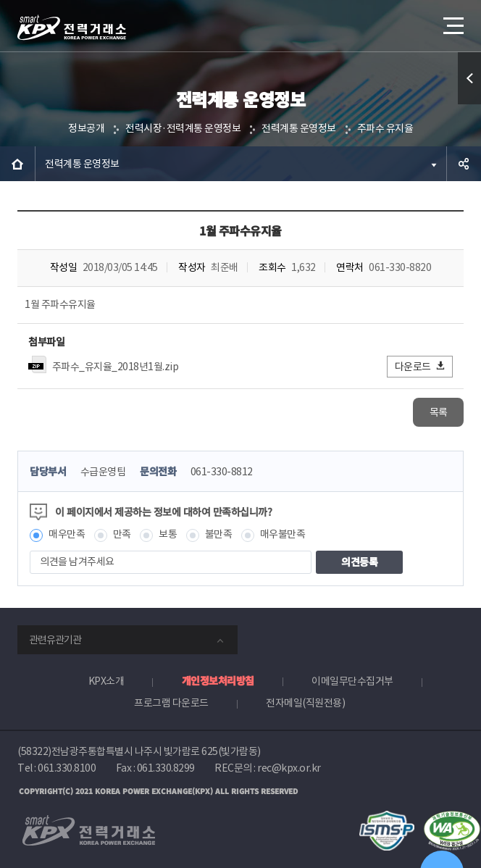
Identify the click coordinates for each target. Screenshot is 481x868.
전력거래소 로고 (72, 28)
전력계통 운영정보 (299, 128)
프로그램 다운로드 (171, 703)
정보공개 (86, 128)
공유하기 (464, 164)
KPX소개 (106, 681)
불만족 (219, 534)
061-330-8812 (222, 472)
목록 (439, 412)
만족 (122, 534)
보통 (168, 534)
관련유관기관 (55, 640)
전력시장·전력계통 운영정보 (183, 128)
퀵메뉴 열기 (470, 104)
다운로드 (421, 366)
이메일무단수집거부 (352, 681)
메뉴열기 (452, 20)
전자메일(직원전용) (305, 703)
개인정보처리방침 (218, 680)
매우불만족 (283, 534)
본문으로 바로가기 (0, 0)
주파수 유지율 (385, 128)
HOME (17, 164)
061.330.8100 (67, 768)
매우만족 (67, 534)
